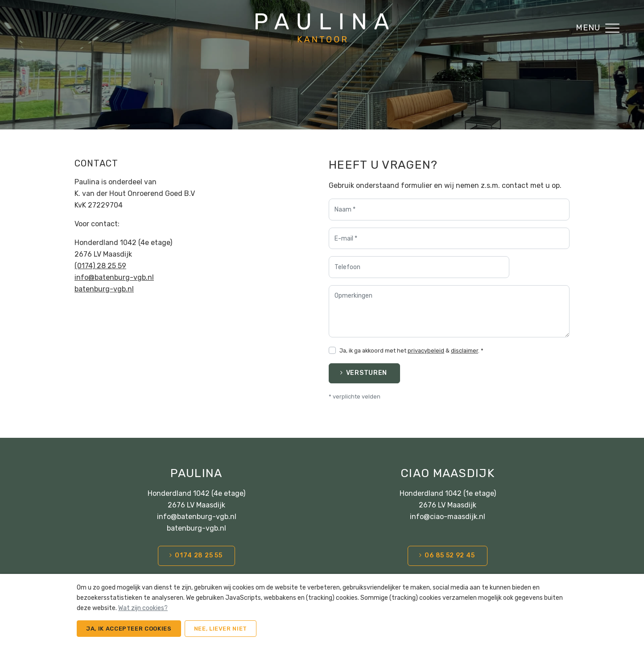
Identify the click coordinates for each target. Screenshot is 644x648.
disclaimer (464, 351)
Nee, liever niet (221, 629)
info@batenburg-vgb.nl (114, 277)
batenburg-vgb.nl (104, 289)
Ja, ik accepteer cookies (129, 629)
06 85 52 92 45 (450, 555)
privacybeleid (426, 351)
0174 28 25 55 (198, 555)
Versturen (367, 373)
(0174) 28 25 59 (100, 266)
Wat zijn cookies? (143, 608)
